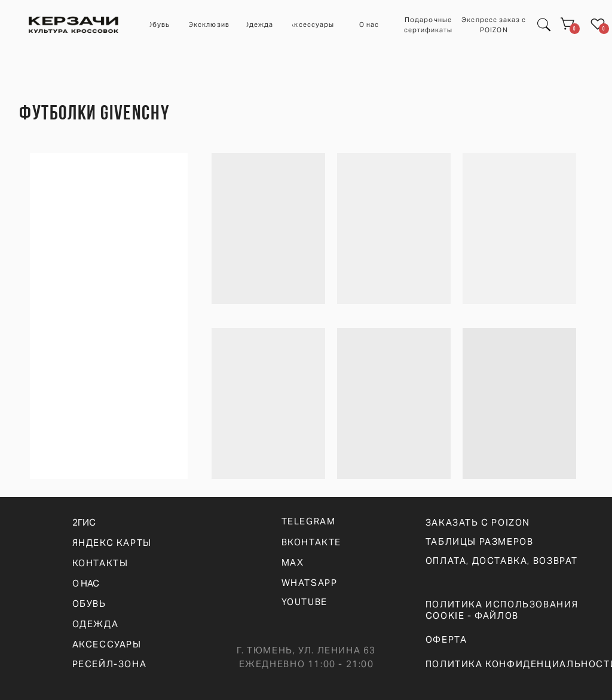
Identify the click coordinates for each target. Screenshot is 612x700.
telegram (309, 521)
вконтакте (312, 542)
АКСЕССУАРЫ (107, 644)
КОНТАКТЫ (100, 563)
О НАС (86, 583)
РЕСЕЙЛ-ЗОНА (110, 664)
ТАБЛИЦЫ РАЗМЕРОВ (480, 541)
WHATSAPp (310, 583)
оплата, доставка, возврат (502, 561)
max (293, 562)
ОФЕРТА (446, 639)
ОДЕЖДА (96, 624)
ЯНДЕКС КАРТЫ (112, 543)
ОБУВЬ (89, 604)
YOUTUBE (305, 602)
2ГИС (84, 522)
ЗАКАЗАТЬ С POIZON (478, 522)
